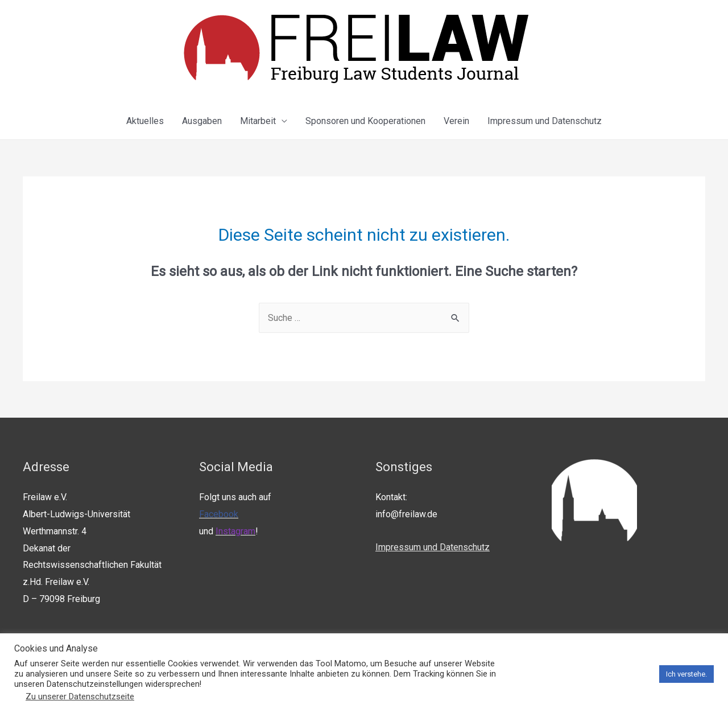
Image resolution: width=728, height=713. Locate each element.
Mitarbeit (258, 121)
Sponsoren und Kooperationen (365, 121)
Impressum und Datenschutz (545, 121)
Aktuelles (145, 121)
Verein (456, 121)
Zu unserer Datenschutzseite (80, 696)
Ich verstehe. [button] (686, 674)
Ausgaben (202, 121)
